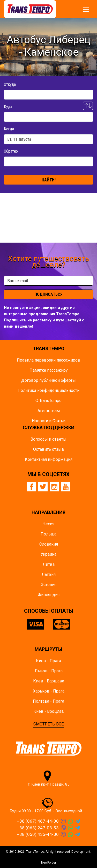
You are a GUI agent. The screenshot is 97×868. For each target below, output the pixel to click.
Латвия (49, 574)
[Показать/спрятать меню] (86, 9)
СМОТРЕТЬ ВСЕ (48, 724)
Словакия (49, 544)
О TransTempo (48, 401)
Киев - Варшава (49, 681)
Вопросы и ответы (48, 439)
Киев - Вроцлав (49, 711)
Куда (8, 107)
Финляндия (49, 595)
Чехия (48, 524)
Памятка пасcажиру (49, 370)
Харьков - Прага (49, 691)
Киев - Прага (48, 661)
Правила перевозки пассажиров (48, 360)
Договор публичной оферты (48, 380)
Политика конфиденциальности (48, 390)
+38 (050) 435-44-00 (38, 834)
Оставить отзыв (49, 449)
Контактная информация (49, 459)
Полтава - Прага (48, 701)
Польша (48, 534)
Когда (9, 129)
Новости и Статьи (49, 421)
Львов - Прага (49, 671)
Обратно (11, 151)
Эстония (48, 585)
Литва (49, 564)
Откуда (10, 84)
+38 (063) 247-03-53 (38, 828)
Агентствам (49, 411)
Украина (48, 554)
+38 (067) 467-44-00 (38, 821)
